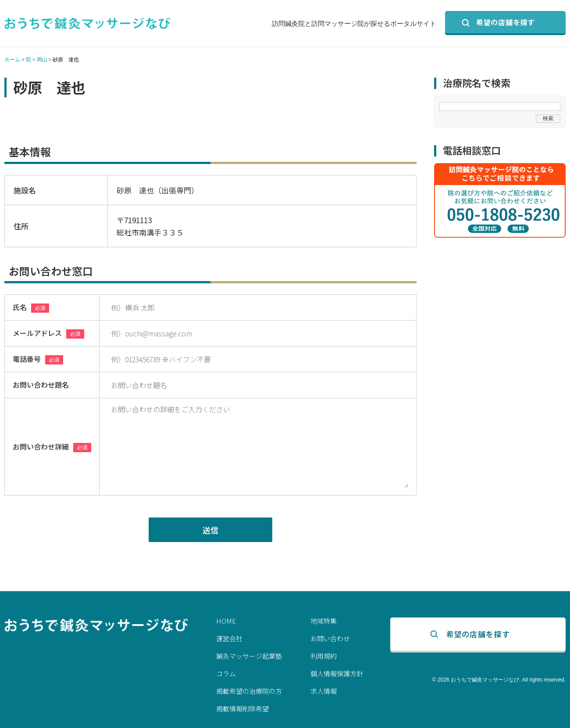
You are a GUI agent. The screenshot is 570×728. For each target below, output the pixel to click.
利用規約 (324, 656)
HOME (226, 621)
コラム (226, 673)
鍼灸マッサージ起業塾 (249, 656)
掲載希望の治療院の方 (249, 691)
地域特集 (324, 621)
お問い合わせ (330, 638)
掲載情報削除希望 (242, 708)
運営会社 (229, 638)
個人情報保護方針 (337, 673)
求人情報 (324, 691)
